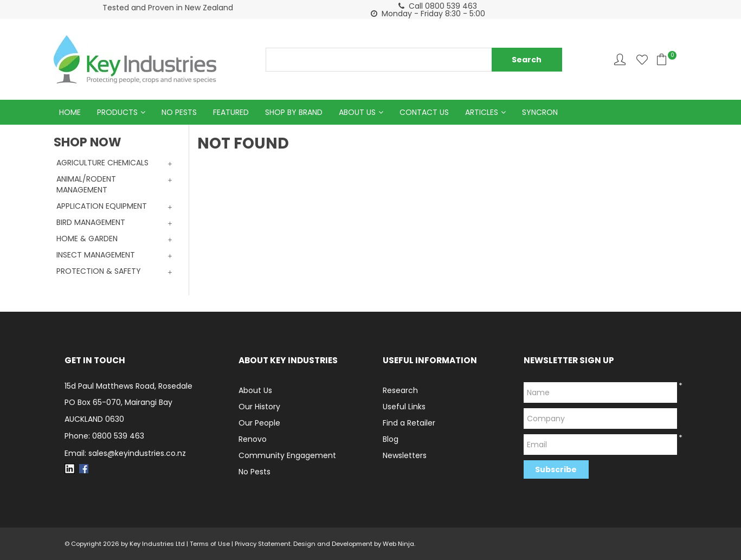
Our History (259, 407)
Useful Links (404, 407)
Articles (482, 112)
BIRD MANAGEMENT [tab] (91, 222)
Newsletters (405, 455)
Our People (259, 423)
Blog (391, 439)
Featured (231, 112)
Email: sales (125, 453)
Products (117, 112)
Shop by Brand (294, 112)
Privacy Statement (263, 544)
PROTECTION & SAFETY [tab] (99, 271)
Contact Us (424, 112)
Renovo (253, 439)
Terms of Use (210, 544)
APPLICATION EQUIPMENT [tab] (102, 206)
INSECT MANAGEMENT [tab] (96, 255)
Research (400, 390)
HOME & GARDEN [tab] (87, 239)
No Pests (179, 112)
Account (620, 59)
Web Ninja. (399, 544)
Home (70, 112)
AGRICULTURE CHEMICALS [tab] (102, 163)
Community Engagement (287, 455)
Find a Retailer (409, 423)
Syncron (540, 112)
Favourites (642, 59)
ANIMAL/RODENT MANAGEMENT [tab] (86, 184)
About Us (357, 112)
